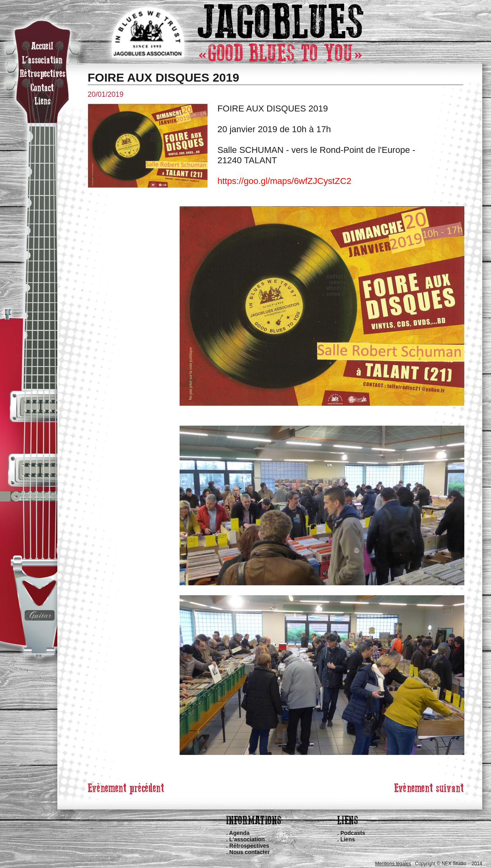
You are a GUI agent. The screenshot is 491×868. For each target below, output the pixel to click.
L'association (247, 839)
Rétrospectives (249, 846)
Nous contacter (250, 852)
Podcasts (353, 833)
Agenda (239, 833)
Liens (348, 839)
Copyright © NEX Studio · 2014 (449, 864)
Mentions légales (393, 864)
